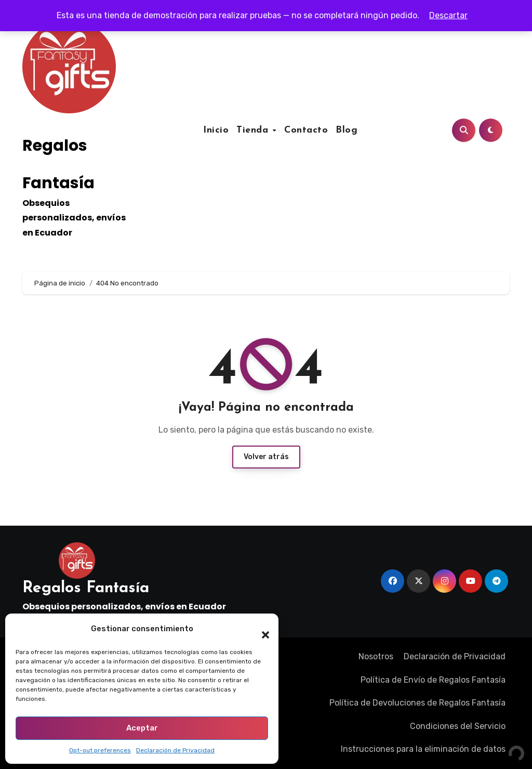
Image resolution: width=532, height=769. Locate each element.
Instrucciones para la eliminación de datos (423, 749)
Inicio (216, 130)
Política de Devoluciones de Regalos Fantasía (417, 703)
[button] (260, 629)
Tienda (254, 130)
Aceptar (142, 728)
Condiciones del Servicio (458, 726)
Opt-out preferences (100, 750)
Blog (347, 130)
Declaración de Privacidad (175, 750)
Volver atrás (266, 457)
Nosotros (376, 656)
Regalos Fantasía (86, 588)
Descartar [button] (448, 15)
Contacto (306, 130)
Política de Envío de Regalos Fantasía (433, 680)
